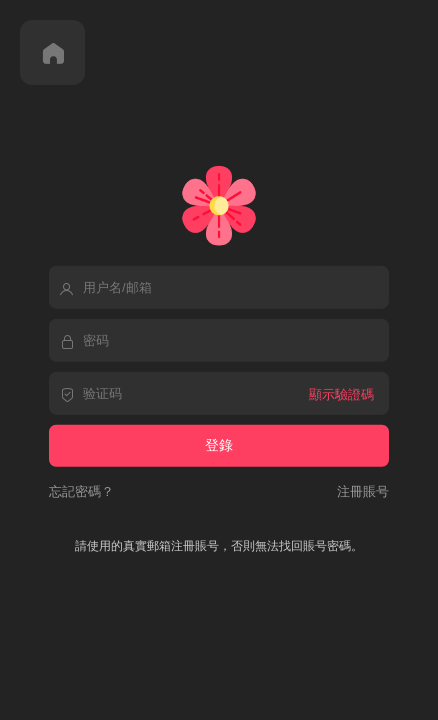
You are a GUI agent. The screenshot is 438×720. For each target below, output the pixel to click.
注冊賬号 (359, 491)
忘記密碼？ (81, 491)
